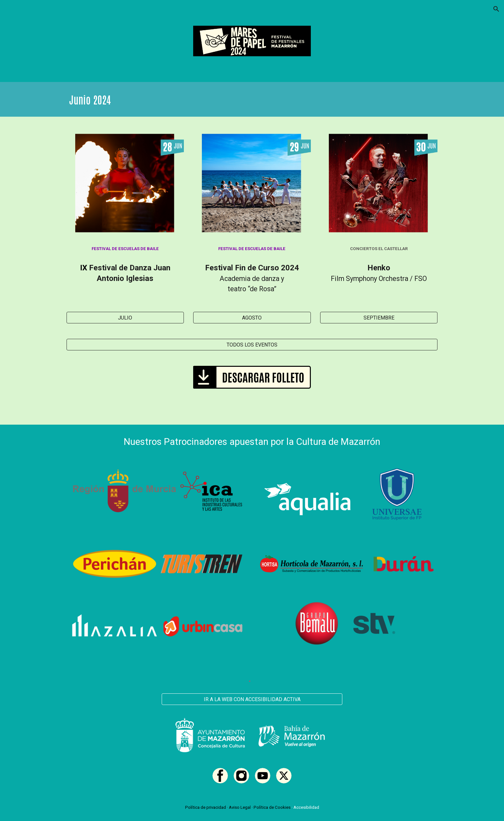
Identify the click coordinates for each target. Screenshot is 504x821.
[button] (496, 9)
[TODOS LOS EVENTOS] (252, 345)
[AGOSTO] (252, 318)
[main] (252, 99)
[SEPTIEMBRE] (379, 318)
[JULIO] (125, 318)
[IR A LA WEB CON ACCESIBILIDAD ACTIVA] (252, 699)
